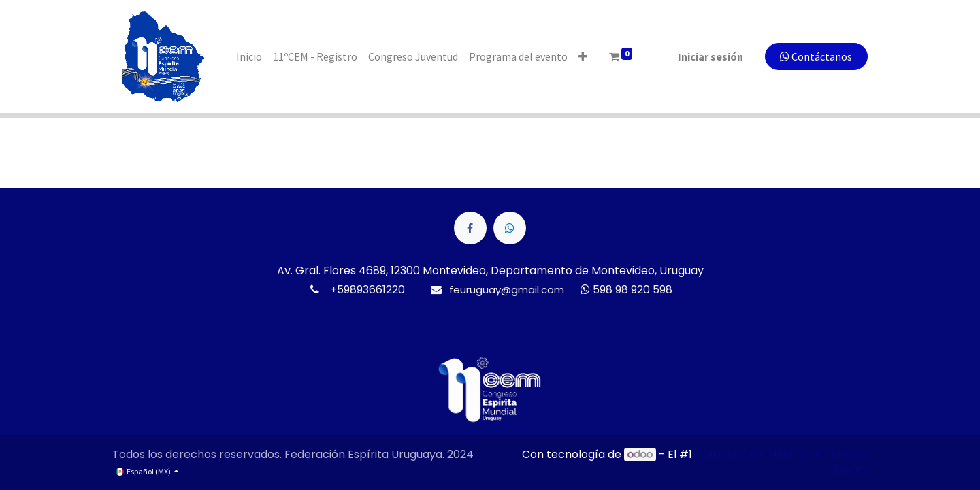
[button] (583, 56)
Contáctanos (816, 56)
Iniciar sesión (710, 56)
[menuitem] (249, 56)
